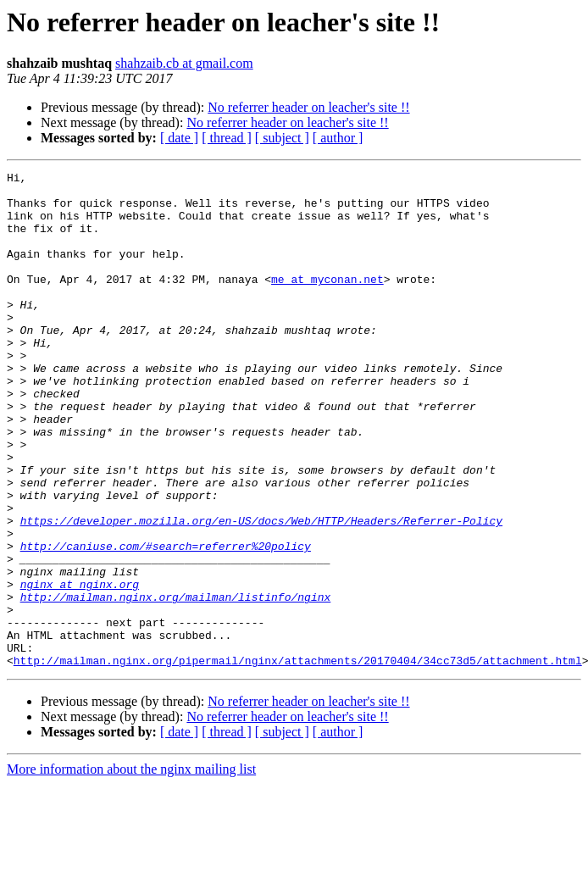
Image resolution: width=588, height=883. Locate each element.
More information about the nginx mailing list (131, 868)
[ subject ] (282, 138)
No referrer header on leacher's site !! (308, 107)
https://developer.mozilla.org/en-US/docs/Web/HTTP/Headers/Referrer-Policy (261, 591)
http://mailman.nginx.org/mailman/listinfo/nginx (176, 683)
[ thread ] (227, 138)
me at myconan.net (327, 302)
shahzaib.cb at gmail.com (184, 63)
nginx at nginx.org (80, 668)
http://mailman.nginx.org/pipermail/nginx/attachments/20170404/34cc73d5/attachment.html (298, 759)
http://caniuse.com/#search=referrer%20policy (166, 622)
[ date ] (179, 138)
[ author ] (338, 138)
